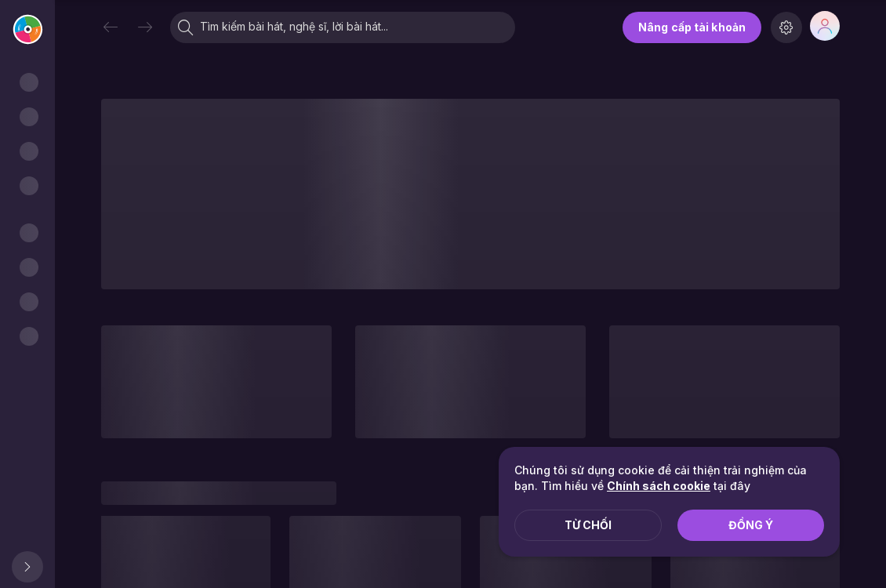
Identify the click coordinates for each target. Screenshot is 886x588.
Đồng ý (751, 525)
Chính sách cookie (659, 486)
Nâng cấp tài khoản (692, 27)
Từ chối (588, 525)
